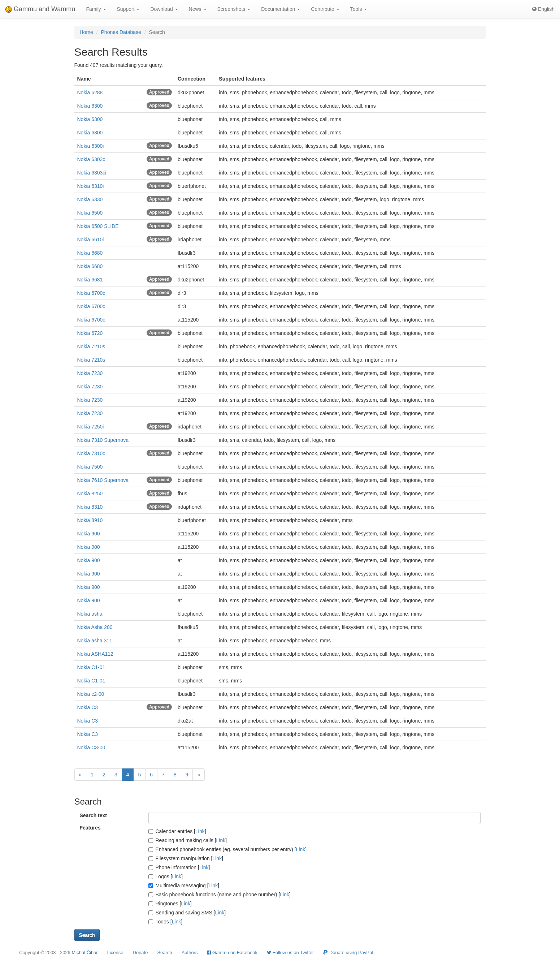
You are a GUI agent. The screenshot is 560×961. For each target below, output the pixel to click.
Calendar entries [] (177, 831)
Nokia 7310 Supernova (103, 440)
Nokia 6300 (90, 106)
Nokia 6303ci (92, 173)
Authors (190, 953)
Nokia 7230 (90, 373)
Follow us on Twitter (290, 953)
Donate (140, 953)
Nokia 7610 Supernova (103, 480)
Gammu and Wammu (40, 9)
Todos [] (166, 922)
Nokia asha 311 (95, 641)
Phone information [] (179, 867)
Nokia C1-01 (91, 667)
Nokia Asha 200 (95, 627)
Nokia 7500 (90, 467)
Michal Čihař (84, 953)
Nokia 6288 (90, 92)
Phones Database (121, 32)
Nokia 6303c (91, 159)
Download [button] (164, 9)
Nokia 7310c (91, 453)
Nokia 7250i (91, 427)
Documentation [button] (281, 9)
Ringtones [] (170, 904)
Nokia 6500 (90, 213)
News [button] (198, 9)
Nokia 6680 (90, 253)
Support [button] (128, 9)
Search (164, 953)
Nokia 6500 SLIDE (98, 226)
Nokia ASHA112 (95, 654)
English (543, 9)
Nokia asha (90, 614)
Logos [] (166, 876)
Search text (93, 815)
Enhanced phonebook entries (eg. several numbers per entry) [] (228, 849)
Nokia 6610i (91, 240)
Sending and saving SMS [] (187, 913)
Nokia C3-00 (91, 747)
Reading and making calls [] (188, 840)
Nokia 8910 (90, 520)
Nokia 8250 (90, 494)
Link (200, 831)
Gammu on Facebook (232, 953)
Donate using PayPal (348, 953)
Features (90, 828)
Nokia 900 (89, 534)
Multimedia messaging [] (184, 885)
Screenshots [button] (234, 9)
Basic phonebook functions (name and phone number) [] (220, 895)
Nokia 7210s (91, 346)
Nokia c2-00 (91, 694)
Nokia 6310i (91, 186)
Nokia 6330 (90, 199)
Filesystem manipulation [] (186, 858)
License (115, 953)
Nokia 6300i (91, 146)
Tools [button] (359, 9)
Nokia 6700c (91, 293)
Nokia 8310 (90, 507)
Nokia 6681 (90, 280)
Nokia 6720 (90, 333)
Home (86, 32)
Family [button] (96, 9)
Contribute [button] (325, 9)
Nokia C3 (88, 707)
